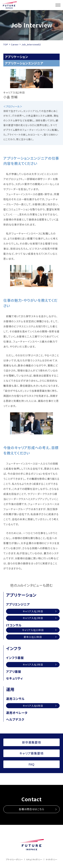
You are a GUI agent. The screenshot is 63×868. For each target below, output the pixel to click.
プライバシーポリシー (14, 859)
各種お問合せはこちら (32, 809)
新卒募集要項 (32, 742)
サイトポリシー (51, 859)
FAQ (32, 764)
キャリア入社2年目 (33, 611)
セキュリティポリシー (34, 859)
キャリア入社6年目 (33, 706)
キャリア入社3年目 (33, 665)
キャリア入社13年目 (33, 630)
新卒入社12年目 (33, 637)
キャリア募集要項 (32, 753)
